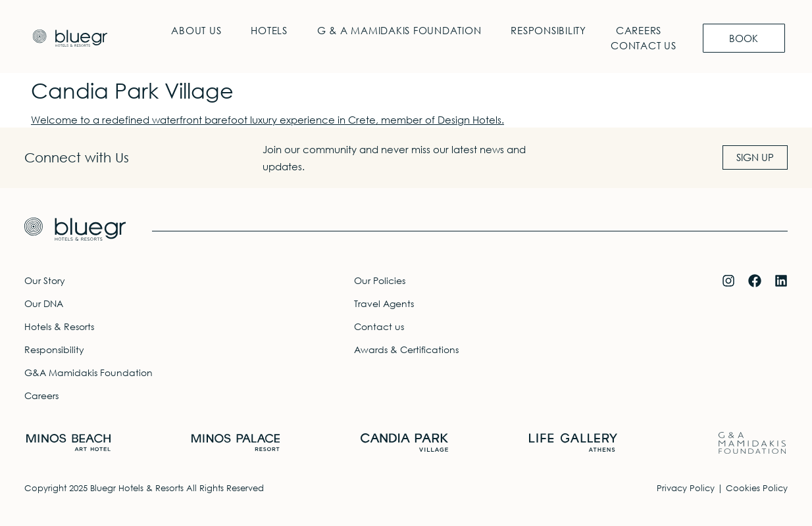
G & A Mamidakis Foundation (399, 30)
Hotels (269, 30)
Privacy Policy (686, 488)
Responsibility (548, 30)
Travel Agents (384, 303)
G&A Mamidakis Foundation (89, 372)
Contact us (644, 45)
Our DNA (44, 303)
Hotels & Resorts (59, 326)
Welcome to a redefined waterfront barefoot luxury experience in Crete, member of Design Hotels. (267, 120)
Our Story (45, 280)
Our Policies (380, 280)
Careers (638, 30)
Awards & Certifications (406, 349)
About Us (196, 30)
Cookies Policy (757, 488)
